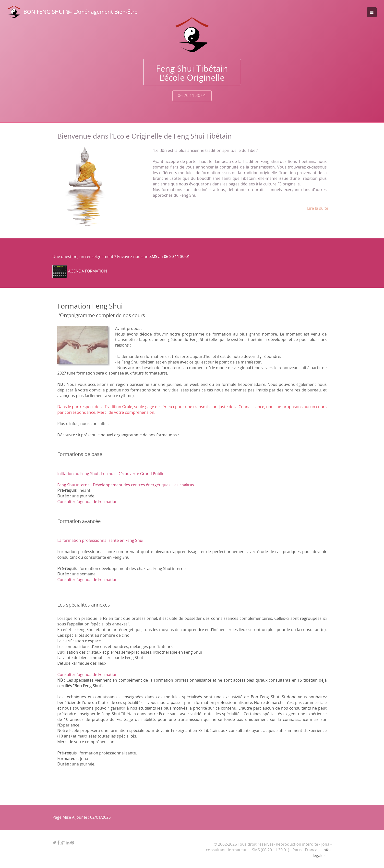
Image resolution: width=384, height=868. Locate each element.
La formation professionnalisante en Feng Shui (100, 540)
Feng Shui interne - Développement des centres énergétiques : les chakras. (126, 485)
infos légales (322, 853)
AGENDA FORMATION (88, 271)
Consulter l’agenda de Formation (87, 502)
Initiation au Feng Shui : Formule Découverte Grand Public (111, 474)
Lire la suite (318, 208)
